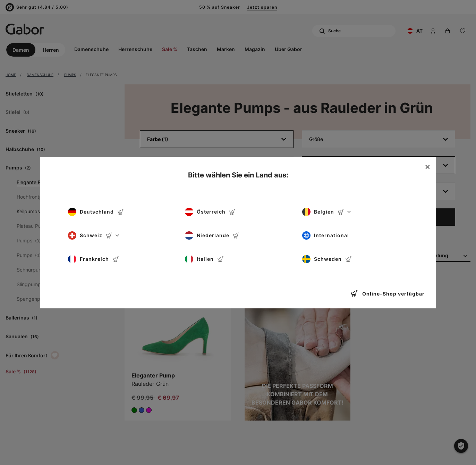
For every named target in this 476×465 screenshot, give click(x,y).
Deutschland (96, 212)
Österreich (210, 212)
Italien (204, 259)
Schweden (327, 259)
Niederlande (212, 235)
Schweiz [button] (93, 235)
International (326, 235)
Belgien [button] (326, 212)
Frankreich (93, 259)
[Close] (427, 167)
